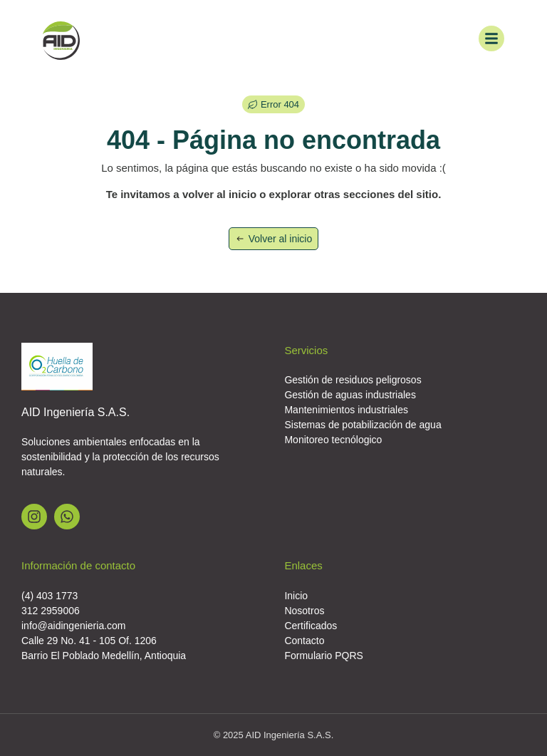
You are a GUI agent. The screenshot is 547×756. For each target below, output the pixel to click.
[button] (273, 104)
